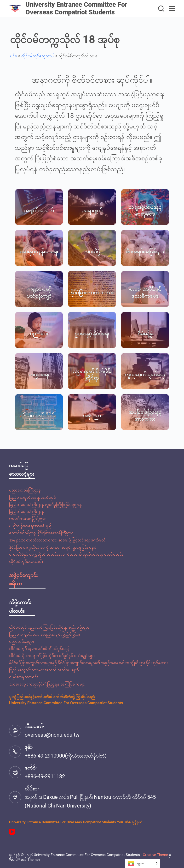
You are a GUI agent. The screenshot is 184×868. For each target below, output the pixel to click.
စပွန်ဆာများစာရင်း (24, 677)
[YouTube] (12, 832)
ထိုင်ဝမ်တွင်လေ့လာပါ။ (26, 561)
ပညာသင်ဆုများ (22, 641)
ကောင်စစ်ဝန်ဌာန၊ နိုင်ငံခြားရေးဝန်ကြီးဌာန (41, 533)
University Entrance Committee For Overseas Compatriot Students (76, 8)
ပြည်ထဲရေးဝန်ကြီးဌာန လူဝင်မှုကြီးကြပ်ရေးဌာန (45, 504)
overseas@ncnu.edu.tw (52, 735)
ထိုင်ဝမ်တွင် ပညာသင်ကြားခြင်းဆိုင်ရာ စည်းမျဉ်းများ (49, 627)
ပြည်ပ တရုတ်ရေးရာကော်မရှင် (32, 497)
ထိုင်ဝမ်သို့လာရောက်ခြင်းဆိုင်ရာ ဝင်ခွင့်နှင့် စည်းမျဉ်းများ (52, 655)
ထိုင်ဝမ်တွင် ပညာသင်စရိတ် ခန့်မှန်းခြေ (39, 648)
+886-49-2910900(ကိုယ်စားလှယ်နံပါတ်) (66, 756)
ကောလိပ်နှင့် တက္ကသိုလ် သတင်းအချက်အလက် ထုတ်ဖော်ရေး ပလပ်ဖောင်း (66, 554)
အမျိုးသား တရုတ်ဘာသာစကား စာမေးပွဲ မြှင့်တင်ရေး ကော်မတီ (57, 540)
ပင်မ (14, 56)
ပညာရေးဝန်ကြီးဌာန (25, 490)
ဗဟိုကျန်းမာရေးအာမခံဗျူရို (30, 526)
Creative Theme (155, 855)
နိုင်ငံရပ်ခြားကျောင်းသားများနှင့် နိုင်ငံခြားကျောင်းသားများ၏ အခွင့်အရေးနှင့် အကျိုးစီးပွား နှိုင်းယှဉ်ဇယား (88, 663)
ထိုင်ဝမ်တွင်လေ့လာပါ (38, 56)
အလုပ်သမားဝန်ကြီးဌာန (28, 519)
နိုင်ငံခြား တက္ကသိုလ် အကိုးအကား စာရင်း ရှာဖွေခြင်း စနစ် (53, 547)
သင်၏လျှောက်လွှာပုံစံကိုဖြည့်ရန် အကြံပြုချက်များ (47, 684)
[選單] (172, 9)
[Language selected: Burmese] (143, 863)
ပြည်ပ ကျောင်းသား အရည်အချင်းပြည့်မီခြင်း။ (44, 634)
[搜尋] (161, 9)
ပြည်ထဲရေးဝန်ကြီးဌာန (26, 511)
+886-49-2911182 (45, 776)
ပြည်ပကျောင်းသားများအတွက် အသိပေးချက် (44, 670)
